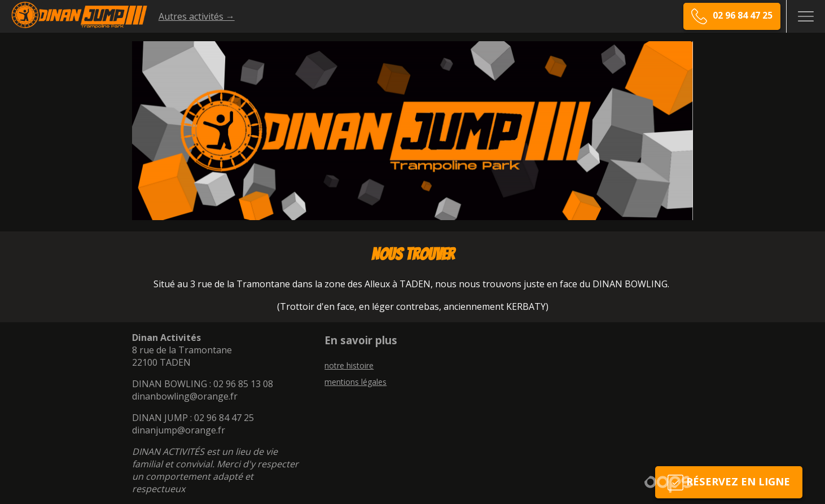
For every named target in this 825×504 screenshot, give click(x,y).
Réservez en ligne (729, 482)
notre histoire (349, 365)
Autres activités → (197, 16)
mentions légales (356, 382)
